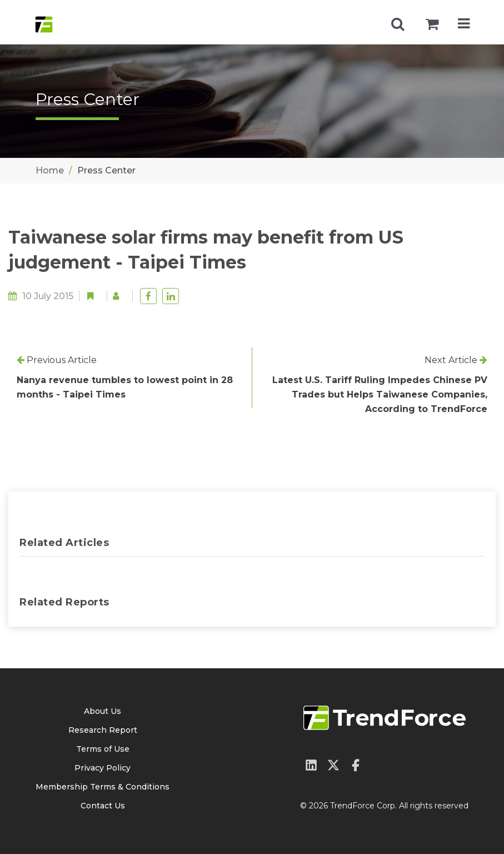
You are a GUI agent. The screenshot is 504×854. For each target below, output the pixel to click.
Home (50, 170)
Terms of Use (103, 749)
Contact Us (103, 806)
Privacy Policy (103, 768)
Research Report (103, 730)
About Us (103, 711)
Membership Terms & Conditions (103, 787)
